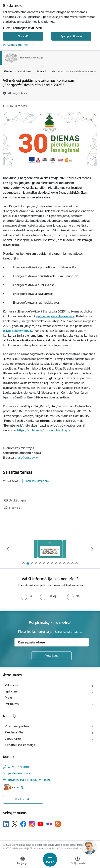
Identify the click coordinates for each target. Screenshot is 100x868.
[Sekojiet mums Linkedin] (6, 824)
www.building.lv (59, 430)
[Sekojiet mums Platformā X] (15, 824)
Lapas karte (13, 739)
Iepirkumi (11, 691)
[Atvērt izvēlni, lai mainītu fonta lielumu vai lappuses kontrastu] (78, 861)
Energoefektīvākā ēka (37, 481)
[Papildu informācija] (23, 787)
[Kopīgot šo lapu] (50, 508)
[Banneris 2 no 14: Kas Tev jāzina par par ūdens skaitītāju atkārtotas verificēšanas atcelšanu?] (50, 549)
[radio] (26, 596)
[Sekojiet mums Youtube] (41, 824)
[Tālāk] (92, 549)
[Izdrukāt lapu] (50, 500)
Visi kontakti (23, 799)
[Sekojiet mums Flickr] (49, 824)
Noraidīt (23, 36)
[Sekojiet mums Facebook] (23, 824)
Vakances (11, 685)
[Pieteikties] (52, 656)
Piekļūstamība (14, 732)
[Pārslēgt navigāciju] (50, 860)
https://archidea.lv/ (31, 430)
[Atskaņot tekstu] (19, 93)
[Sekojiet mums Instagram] (32, 824)
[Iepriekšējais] (8, 549)
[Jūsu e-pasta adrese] (52, 642)
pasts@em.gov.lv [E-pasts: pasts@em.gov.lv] (19, 773)
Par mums (12, 704)
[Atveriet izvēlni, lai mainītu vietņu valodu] (22, 861)
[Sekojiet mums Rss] (58, 824)
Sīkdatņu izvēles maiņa (20, 745)
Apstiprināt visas (71, 36)
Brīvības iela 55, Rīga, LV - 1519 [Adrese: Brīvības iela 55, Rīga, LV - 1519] (29, 780)
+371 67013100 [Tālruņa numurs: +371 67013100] (18, 767)
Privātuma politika (17, 726)
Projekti (10, 698)
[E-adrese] (11, 787)
